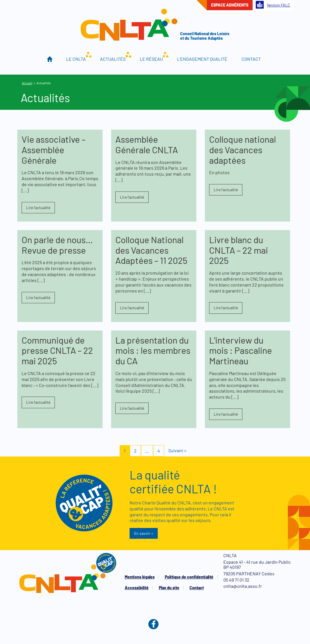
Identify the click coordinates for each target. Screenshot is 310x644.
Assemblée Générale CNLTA (147, 144)
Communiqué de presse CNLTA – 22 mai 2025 (57, 350)
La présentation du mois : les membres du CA (153, 350)
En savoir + (144, 533)
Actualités (113, 59)
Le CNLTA (76, 59)
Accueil (50, 59)
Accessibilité (137, 588)
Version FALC (273, 5)
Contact (251, 59)
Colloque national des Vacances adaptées (243, 150)
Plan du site (169, 588)
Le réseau (151, 59)
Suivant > (177, 450)
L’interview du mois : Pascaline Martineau (241, 350)
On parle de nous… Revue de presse (57, 245)
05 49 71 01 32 (236, 580)
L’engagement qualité (202, 59)
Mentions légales (140, 577)
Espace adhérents (230, 5)
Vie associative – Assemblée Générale (54, 150)
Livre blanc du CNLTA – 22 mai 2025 (239, 250)
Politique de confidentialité (189, 577)
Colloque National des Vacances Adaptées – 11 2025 (151, 250)
